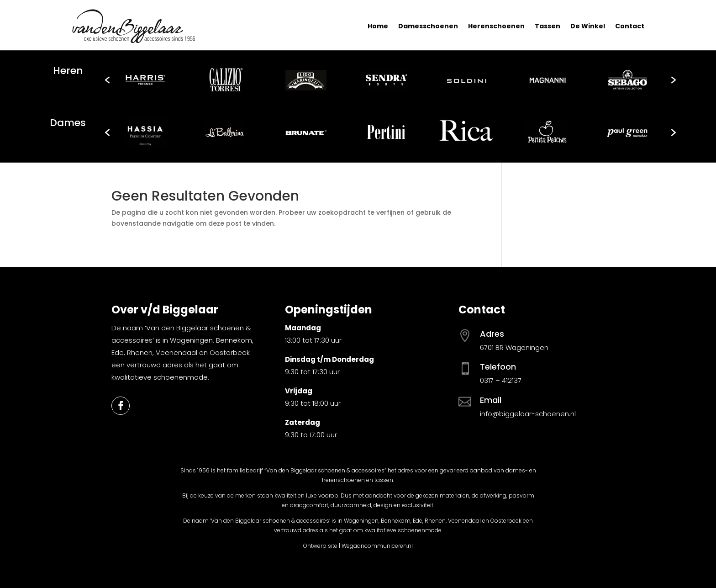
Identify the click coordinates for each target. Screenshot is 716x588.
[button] (107, 80)
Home (378, 26)
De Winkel (588, 26)
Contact (630, 26)
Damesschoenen (428, 26)
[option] (145, 80)
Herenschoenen (496, 26)
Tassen (548, 26)
